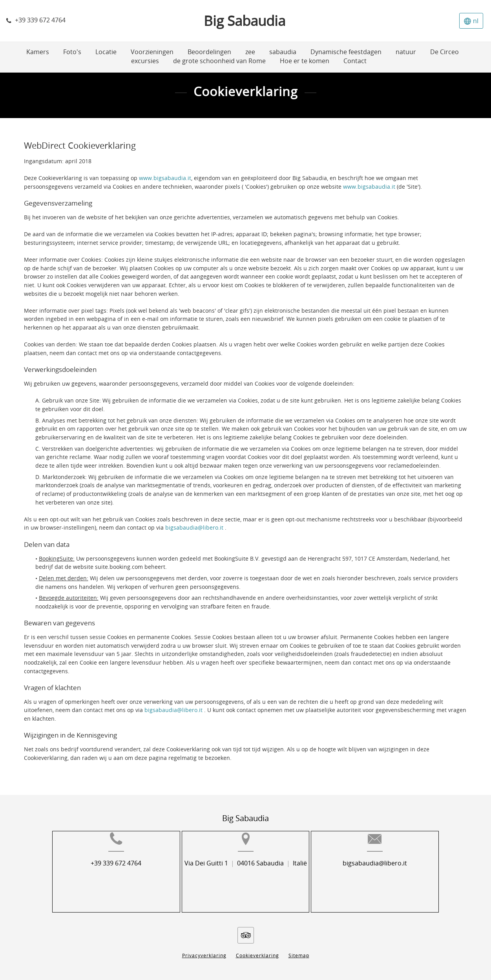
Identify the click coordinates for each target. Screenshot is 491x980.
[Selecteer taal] (471, 21)
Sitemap (299, 949)
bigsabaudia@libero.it (195, 528)
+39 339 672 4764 (98, 876)
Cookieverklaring (257, 949)
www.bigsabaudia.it (165, 178)
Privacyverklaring (204, 949)
